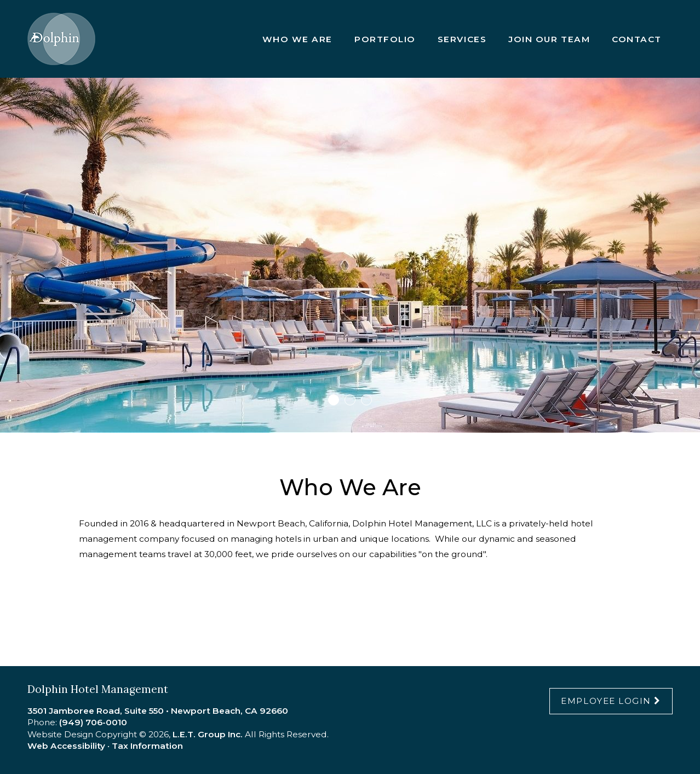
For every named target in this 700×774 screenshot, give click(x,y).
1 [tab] (334, 400)
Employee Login (606, 701)
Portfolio (385, 39)
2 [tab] (350, 400)
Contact (637, 39)
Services (462, 39)
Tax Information (147, 746)
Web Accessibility (66, 746)
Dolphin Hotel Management (61, 39)
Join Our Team (549, 39)
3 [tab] (366, 400)
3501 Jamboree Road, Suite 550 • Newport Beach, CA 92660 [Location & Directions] (158, 711)
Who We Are (297, 39)
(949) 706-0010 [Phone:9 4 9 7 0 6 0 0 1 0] (93, 722)
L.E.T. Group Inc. (208, 734)
